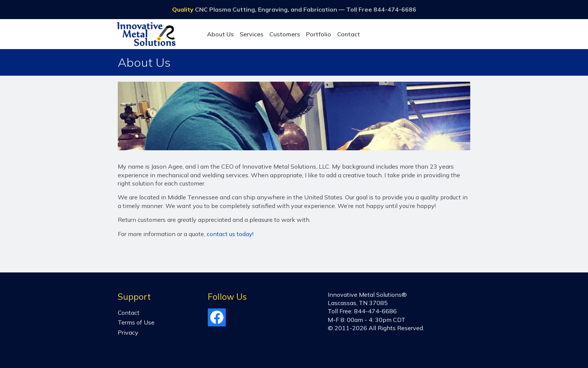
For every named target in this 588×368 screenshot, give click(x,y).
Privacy (128, 332)
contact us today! (230, 234)
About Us (220, 34)
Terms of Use (136, 322)
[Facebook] (217, 320)
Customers (285, 34)
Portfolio (319, 34)
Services (251, 34)
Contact (349, 34)
